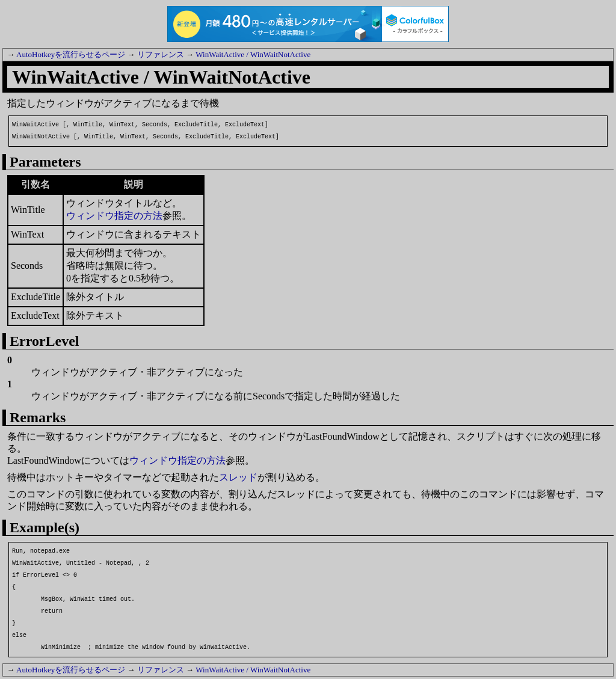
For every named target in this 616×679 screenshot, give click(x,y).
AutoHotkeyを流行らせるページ (71, 54)
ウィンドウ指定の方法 (114, 216)
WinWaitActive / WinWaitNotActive (253, 54)
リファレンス (161, 54)
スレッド (238, 477)
